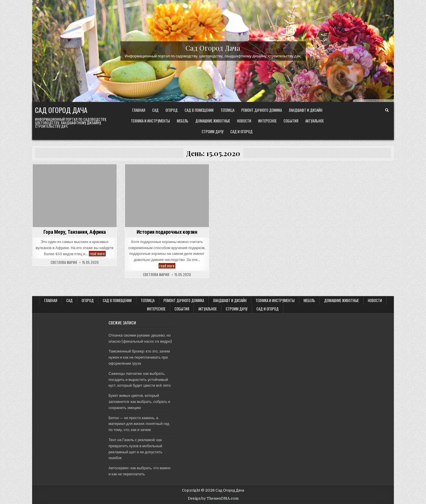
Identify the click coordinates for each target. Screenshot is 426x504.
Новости (244, 121)
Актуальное (315, 121)
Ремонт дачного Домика (262, 110)
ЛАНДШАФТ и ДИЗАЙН (306, 110)
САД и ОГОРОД (242, 132)
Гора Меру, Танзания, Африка (75, 232)
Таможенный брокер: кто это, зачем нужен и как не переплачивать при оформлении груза (139, 357)
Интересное (267, 121)
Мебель (183, 121)
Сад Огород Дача (213, 48)
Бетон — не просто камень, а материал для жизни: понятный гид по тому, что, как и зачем (139, 424)
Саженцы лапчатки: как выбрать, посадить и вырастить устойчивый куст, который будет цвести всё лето (140, 380)
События (291, 121)
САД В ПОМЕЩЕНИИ (199, 110)
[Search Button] (387, 110)
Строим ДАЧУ (213, 132)
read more (98, 254)
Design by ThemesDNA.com (213, 498)
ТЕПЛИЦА (227, 110)
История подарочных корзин (167, 232)
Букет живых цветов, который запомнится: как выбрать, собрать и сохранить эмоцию (139, 402)
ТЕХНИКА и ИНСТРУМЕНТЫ (150, 121)
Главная (139, 110)
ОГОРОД (172, 110)
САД (155, 110)
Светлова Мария (64, 262)
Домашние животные (213, 121)
